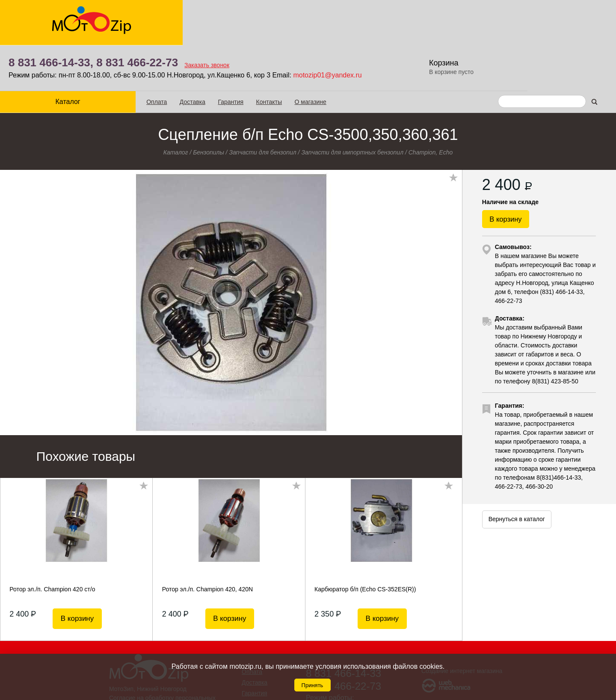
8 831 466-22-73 (242, 17)
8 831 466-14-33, (156, 17)
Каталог (52, 56)
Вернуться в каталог (517, 483)
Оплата (126, 56)
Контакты (238, 56)
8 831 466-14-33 (344, 627)
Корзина (562, 17)
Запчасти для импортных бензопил (352, 107)
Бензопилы (209, 107)
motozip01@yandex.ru (432, 30)
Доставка (161, 56)
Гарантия (200, 56)
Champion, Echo (431, 107)
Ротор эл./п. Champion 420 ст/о (52, 543)
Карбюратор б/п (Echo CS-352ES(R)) (365, 543)
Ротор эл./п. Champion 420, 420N (207, 543)
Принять (312, 685)
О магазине (279, 56)
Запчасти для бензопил (262, 107)
